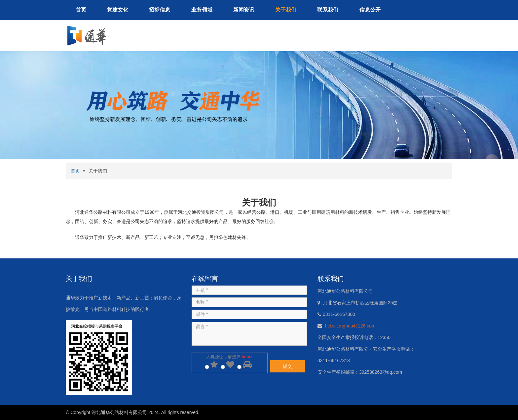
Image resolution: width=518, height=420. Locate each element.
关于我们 (286, 10)
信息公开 (370, 10)
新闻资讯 (244, 10)
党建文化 (118, 10)
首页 (81, 10)
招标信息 (160, 10)
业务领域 (202, 10)
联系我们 (328, 10)
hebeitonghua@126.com (350, 326)
